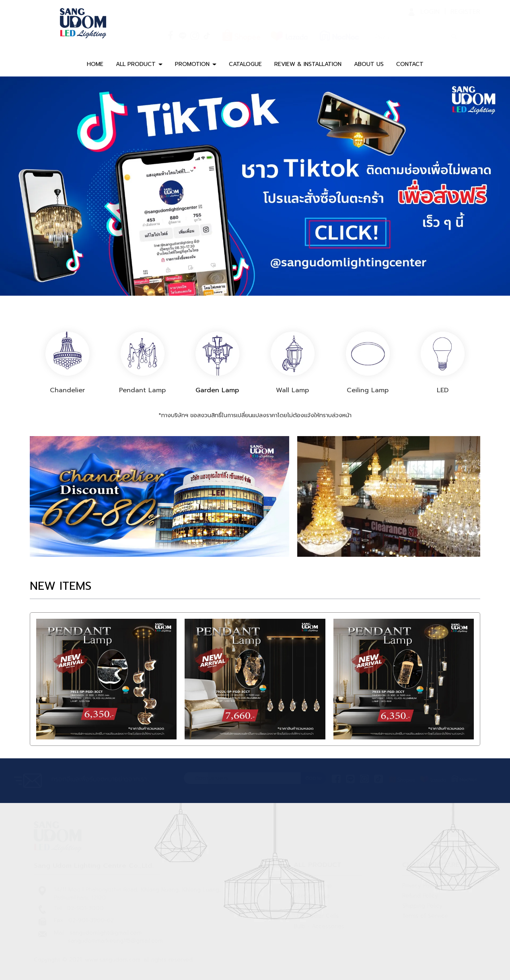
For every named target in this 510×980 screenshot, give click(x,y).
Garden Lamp (218, 390)
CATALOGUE (245, 64)
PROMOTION (196, 64)
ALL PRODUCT (139, 64)
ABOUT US (369, 64)
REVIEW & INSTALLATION (308, 64)
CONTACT (410, 64)
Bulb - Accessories (319, 926)
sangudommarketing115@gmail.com (115, 941)
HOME (95, 64)
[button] (38, 186)
